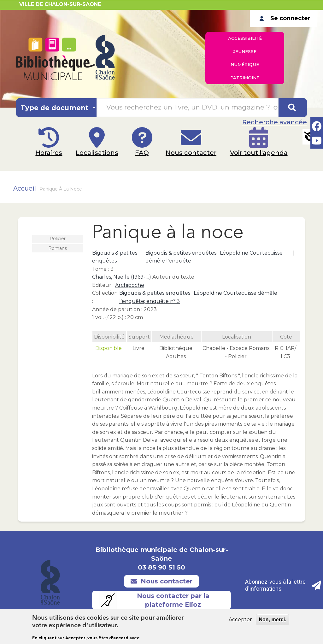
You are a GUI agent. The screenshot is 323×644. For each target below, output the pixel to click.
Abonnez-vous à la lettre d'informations (284, 585)
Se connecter (290, 18)
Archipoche (130, 285)
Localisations (95, 160)
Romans (58, 248)
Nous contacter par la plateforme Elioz (154, 600)
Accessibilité (245, 39)
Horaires (45, 160)
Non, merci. (272, 620)
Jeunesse (245, 55)
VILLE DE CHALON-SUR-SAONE (60, 4)
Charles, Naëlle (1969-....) (122, 277)
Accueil (25, 188)
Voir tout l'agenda (263, 160)
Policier (58, 239)
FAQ (142, 160)
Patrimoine (245, 86)
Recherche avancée (275, 122)
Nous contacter (193, 160)
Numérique (245, 70)
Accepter (240, 620)
